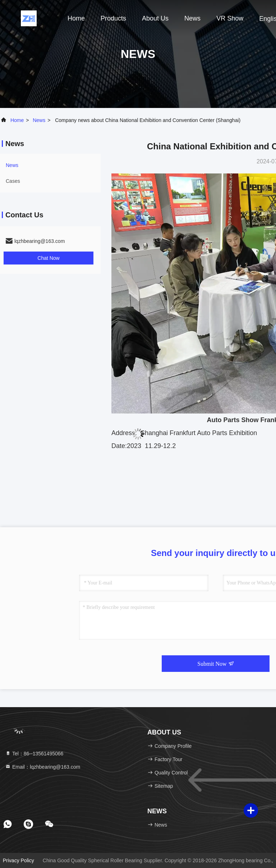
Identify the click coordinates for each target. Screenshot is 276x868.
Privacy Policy (19, 860)
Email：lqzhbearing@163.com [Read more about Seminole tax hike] (43, 767)
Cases (13, 181)
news (192, 18)
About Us (155, 18)
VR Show (230, 18)
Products (113, 18)
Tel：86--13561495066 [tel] (34, 754)
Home (76, 18)
